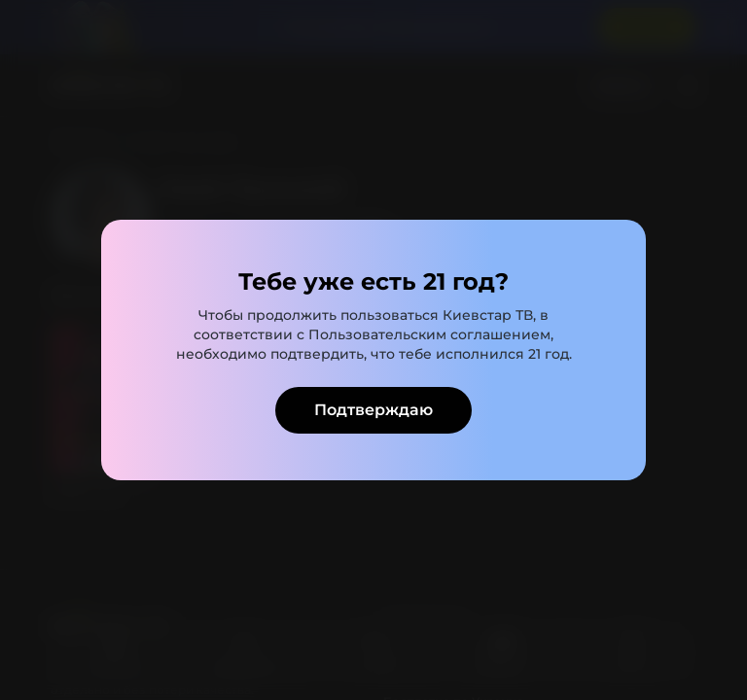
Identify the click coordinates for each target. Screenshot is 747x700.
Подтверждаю (373, 410)
